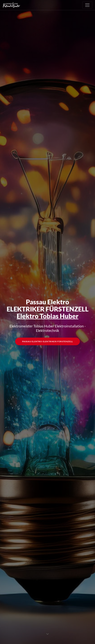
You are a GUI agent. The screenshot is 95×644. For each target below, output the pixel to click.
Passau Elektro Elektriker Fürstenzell (47, 342)
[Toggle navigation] (87, 5)
